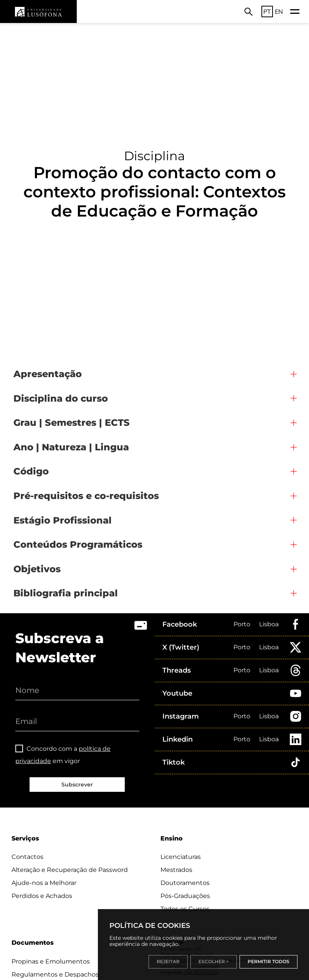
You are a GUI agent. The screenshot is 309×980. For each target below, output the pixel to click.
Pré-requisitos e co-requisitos (86, 496)
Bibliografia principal (66, 593)
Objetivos (37, 569)
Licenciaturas (181, 857)
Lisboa (269, 624)
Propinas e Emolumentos (51, 961)
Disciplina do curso (61, 398)
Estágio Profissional (63, 520)
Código (31, 471)
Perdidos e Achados (42, 896)
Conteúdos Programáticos (78, 544)
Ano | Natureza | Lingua (71, 447)
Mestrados (176, 870)
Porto (242, 624)
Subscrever (77, 785)
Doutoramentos (185, 883)
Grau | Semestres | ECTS (72, 423)
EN (279, 11)
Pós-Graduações (185, 896)
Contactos (27, 857)
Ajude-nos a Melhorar (44, 883)
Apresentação (48, 374)
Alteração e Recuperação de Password (70, 870)
